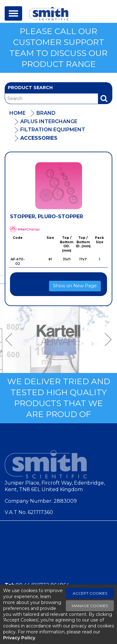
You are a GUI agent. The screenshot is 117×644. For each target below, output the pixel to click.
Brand (46, 113)
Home (17, 113)
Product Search (30, 88)
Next (106, 340)
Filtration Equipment (53, 130)
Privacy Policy (19, 638)
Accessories (39, 138)
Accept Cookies (90, 593)
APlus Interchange (49, 121)
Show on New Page (75, 286)
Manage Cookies (90, 606)
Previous (11, 340)
